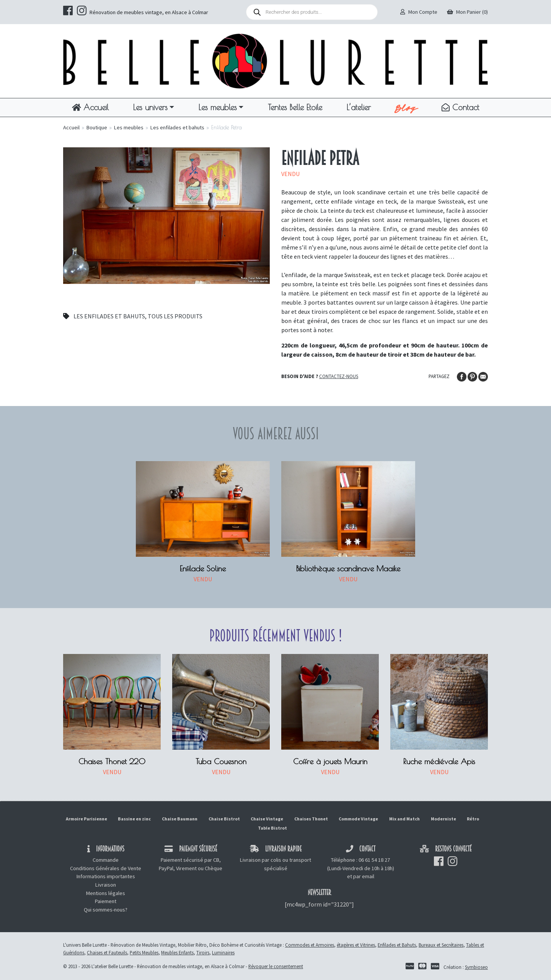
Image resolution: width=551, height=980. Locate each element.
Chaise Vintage (267, 819)
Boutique (97, 127)
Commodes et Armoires (310, 945)
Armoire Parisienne (86, 819)
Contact (460, 107)
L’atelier (359, 107)
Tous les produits (175, 316)
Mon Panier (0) (467, 12)
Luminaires (223, 952)
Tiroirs (203, 952)
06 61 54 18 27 (374, 860)
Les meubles (218, 107)
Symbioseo (476, 967)
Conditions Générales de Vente (106, 868)
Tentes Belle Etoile (295, 107)
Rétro (473, 819)
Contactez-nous (339, 376)
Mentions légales (106, 893)
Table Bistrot (272, 828)
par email (364, 876)
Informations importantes (106, 876)
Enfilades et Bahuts (397, 945)
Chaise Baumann (180, 819)
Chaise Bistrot (224, 819)
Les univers (150, 107)
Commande (106, 860)
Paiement (106, 901)
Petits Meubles (144, 952)
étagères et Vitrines (356, 945)
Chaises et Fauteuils (107, 952)
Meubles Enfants (177, 952)
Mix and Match (404, 819)
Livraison (106, 885)
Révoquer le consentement (276, 966)
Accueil (90, 107)
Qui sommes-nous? (106, 910)
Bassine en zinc (134, 819)
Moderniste (443, 819)
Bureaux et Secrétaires (441, 945)
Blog (406, 108)
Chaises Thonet (311, 819)
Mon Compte (419, 12)
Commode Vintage (358, 819)
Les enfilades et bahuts (177, 127)
